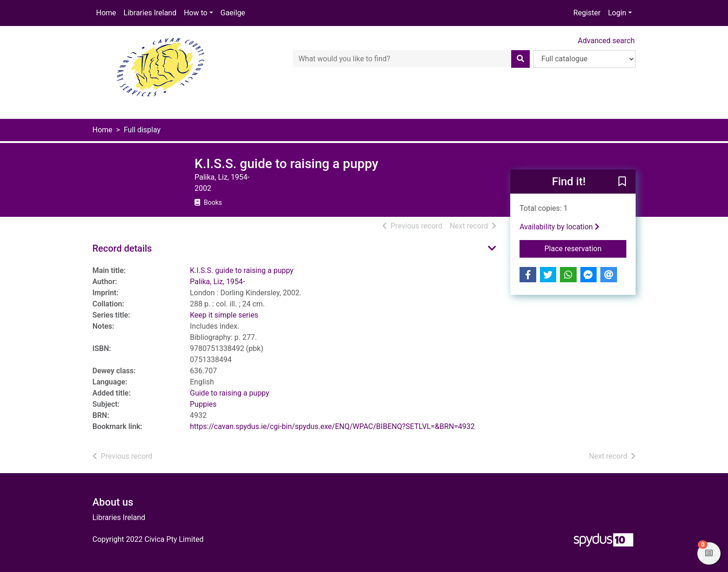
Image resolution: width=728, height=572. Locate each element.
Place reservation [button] (586, 248)
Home (106, 13)
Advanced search (606, 41)
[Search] (520, 59)
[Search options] (585, 59)
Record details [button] (122, 248)
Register (587, 13)
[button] (622, 182)
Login (617, 13)
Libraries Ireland (150, 13)
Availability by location (559, 227)
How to (196, 13)
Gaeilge (233, 13)
